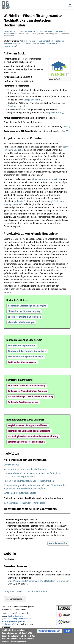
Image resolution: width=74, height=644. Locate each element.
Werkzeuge (16, 599)
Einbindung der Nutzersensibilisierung (26, 442)
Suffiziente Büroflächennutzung (23, 402)
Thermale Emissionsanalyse (21, 322)
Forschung (9, 150)
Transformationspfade (37, 591)
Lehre (21, 150)
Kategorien (9, 591)
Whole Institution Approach (44, 179)
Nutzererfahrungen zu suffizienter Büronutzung (31, 396)
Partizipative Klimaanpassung (22, 362)
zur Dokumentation (58, 543)
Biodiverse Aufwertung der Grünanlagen (27, 351)
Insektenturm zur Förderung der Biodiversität (25, 469)
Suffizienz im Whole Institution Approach (28, 391)
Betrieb (66, 147)
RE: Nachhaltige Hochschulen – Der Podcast (24, 503)
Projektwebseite (28, 93)
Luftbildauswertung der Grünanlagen (26, 357)
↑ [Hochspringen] (8, 572)
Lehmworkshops (11, 465)
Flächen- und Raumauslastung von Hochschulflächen (29, 481)
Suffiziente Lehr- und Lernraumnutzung (27, 386)
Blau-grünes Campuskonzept (22, 346)
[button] (27, 306)
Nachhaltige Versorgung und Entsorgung (27, 306)
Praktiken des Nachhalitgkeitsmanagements (29, 431)
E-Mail (65, 127)
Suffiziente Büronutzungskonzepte (20, 493)
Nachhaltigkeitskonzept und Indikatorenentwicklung (33, 436)
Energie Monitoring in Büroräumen (24, 317)
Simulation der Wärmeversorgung (24, 311)
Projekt (20, 591)
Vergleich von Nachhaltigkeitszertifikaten (28, 425)
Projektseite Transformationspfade (18, 31)
